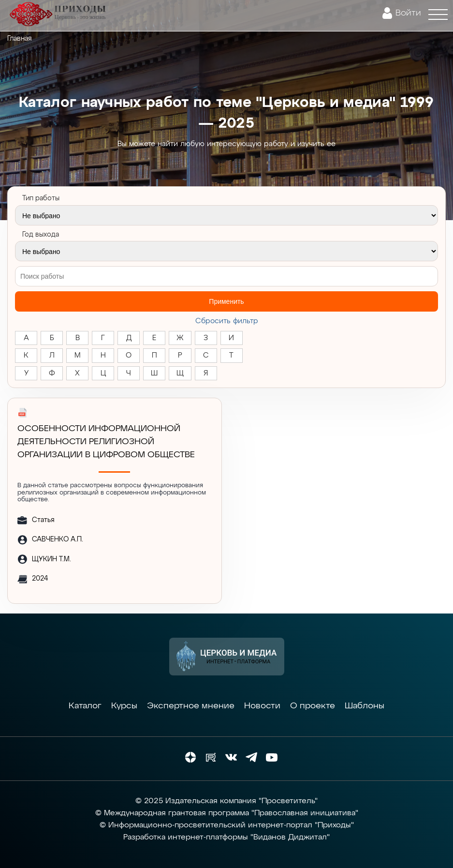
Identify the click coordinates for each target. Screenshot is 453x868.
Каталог (85, 706)
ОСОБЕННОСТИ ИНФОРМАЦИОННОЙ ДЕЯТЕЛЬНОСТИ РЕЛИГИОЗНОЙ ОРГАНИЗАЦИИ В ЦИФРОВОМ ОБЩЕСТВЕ (106, 442)
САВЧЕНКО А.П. (58, 539)
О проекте (313, 706)
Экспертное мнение (191, 706)
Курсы (124, 706)
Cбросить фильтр (227, 321)
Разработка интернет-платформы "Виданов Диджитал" (226, 838)
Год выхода (41, 235)
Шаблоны (365, 706)
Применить (226, 301)
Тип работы (41, 198)
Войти (408, 13)
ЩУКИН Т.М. (51, 559)
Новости (262, 706)
